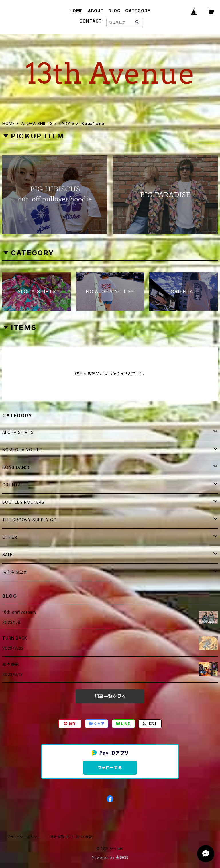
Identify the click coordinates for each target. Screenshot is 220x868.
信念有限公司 (15, 572)
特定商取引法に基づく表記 (71, 837)
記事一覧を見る (110, 696)
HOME (76, 11)
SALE (7, 555)
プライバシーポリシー (24, 837)
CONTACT (91, 21)
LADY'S (67, 123)
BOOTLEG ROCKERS (23, 502)
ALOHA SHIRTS (37, 123)
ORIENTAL (13, 485)
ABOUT (96, 11)
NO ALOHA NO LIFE (22, 450)
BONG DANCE (16, 467)
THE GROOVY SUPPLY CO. (30, 520)
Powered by (110, 858)
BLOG (114, 11)
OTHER (10, 537)
